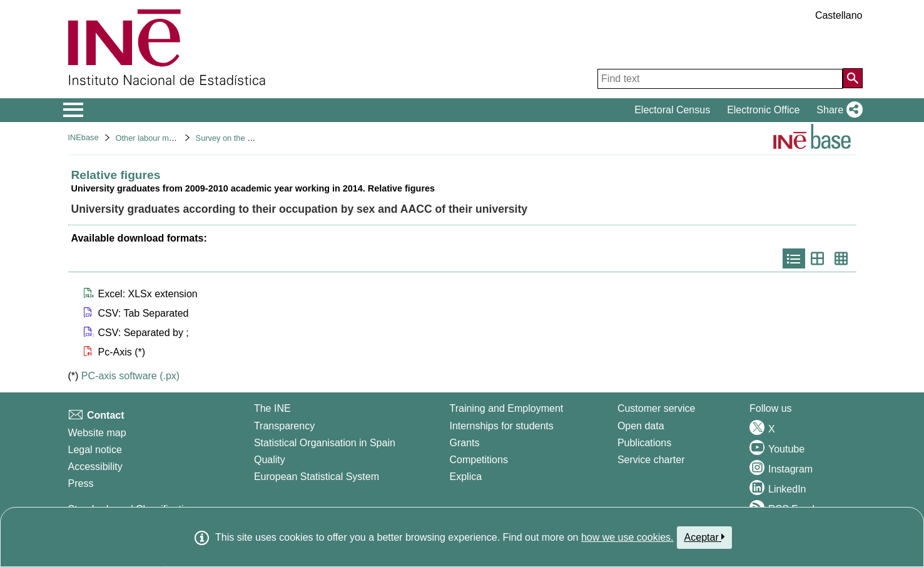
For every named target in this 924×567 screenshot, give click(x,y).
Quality (270, 460)
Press (81, 483)
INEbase (84, 137)
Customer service (656, 408)
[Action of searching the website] (853, 78)
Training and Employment (507, 408)
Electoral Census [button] (672, 110)
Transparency (284, 426)
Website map (97, 433)
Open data (641, 426)
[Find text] (720, 79)
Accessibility (95, 467)
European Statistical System (317, 477)
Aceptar (705, 537)
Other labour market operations (171, 138)
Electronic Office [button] (763, 110)
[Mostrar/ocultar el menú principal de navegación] (74, 110)
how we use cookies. (627, 537)
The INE (272, 408)
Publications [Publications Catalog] (644, 443)
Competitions (479, 460)
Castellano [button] (839, 15)
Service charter (651, 460)
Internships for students (502, 426)
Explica (466, 477)
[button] (837, 110)
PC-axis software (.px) (130, 376)
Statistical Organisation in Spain (325, 443)
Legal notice (95, 450)
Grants (465, 443)
